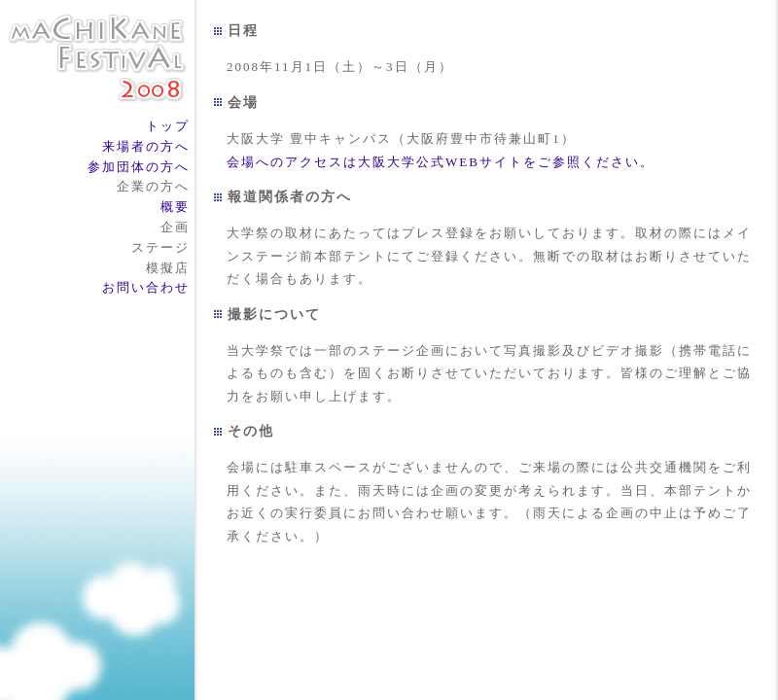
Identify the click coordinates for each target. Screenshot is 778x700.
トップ (168, 126)
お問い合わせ (146, 287)
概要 (175, 207)
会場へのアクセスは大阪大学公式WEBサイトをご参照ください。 (441, 162)
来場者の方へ (146, 146)
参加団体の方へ (139, 167)
